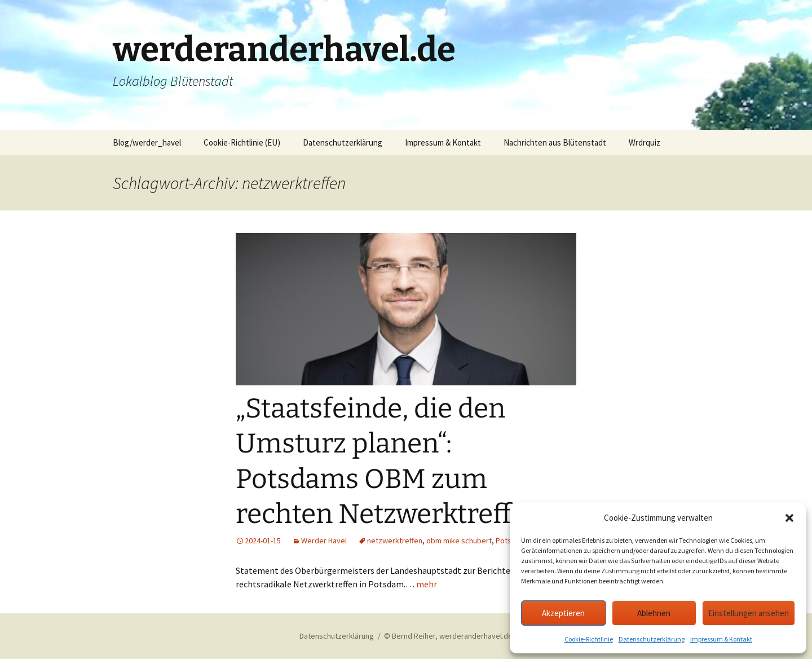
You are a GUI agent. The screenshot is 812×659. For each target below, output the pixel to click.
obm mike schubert (459, 541)
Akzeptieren (563, 613)
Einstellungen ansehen (749, 613)
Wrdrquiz (645, 142)
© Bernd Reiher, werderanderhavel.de (448, 636)
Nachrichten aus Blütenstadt (555, 142)
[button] (789, 518)
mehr (427, 584)
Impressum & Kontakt (721, 639)
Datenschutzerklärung (652, 639)
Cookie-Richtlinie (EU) (242, 142)
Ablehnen (654, 613)
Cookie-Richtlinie (589, 639)
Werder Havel (324, 541)
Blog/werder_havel (147, 142)
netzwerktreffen (395, 541)
